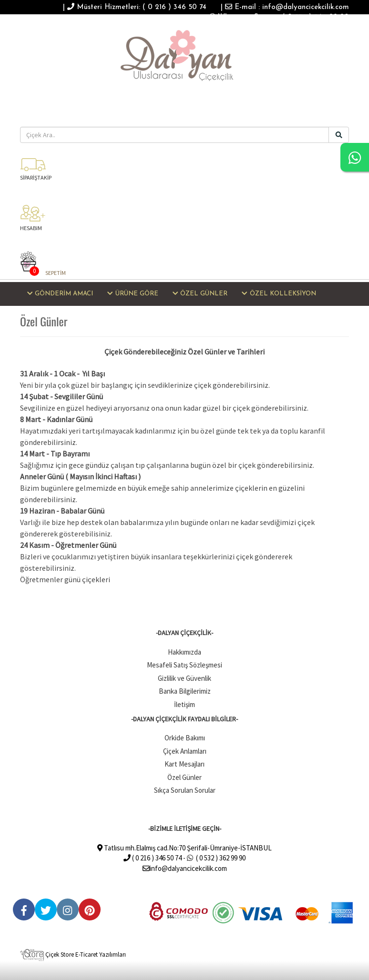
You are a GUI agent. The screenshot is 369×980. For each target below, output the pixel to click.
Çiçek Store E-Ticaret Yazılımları (73, 955)
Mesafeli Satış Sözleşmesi (184, 665)
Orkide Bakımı (185, 738)
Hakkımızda (184, 652)
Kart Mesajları (184, 764)
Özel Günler (184, 777)
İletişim (184, 704)
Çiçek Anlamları (185, 751)
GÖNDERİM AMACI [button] (60, 293)
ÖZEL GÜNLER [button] (200, 293)
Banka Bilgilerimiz (185, 691)
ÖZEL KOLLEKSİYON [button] (279, 293)
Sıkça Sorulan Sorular (185, 790)
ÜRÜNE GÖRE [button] (133, 293)
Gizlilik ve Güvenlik (184, 678)
